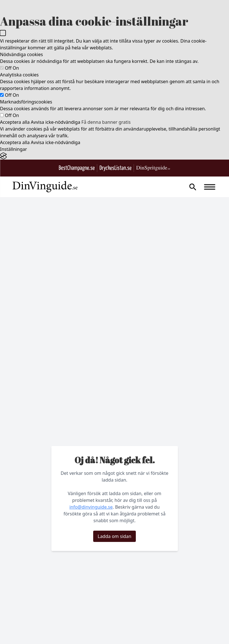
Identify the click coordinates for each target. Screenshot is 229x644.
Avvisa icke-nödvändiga (55, 122)
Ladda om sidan (114, 536)
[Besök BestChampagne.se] (77, 168)
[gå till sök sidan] (193, 187)
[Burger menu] (210, 187)
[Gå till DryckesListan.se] (116, 168)
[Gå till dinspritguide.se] (153, 168)
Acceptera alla (15, 122)
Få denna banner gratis (106, 122)
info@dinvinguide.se (91, 507)
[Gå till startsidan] (45, 187)
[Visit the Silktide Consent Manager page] (114, 156)
